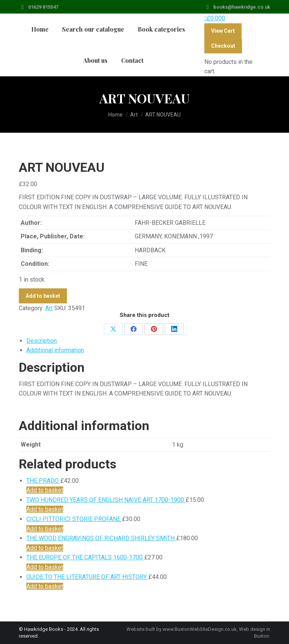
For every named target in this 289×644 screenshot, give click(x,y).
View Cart (223, 31)
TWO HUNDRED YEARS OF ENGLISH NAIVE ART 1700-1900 (106, 500)
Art (49, 308)
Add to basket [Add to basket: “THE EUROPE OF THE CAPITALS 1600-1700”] (45, 567)
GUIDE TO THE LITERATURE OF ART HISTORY (87, 577)
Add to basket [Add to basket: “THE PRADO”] (45, 490)
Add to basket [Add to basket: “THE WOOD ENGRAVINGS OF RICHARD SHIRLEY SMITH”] (45, 548)
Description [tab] (42, 341)
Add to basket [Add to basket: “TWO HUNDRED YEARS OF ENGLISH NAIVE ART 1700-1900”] (45, 509)
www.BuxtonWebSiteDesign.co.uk (200, 629)
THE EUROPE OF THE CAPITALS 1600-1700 (85, 557)
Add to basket (43, 296)
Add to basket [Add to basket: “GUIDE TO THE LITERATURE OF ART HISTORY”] (45, 586)
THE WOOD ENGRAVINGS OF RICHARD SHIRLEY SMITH (101, 538)
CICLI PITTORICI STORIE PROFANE (74, 519)
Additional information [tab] (55, 350)
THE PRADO (43, 481)
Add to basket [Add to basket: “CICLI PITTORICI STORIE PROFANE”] (45, 529)
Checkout (223, 46)
